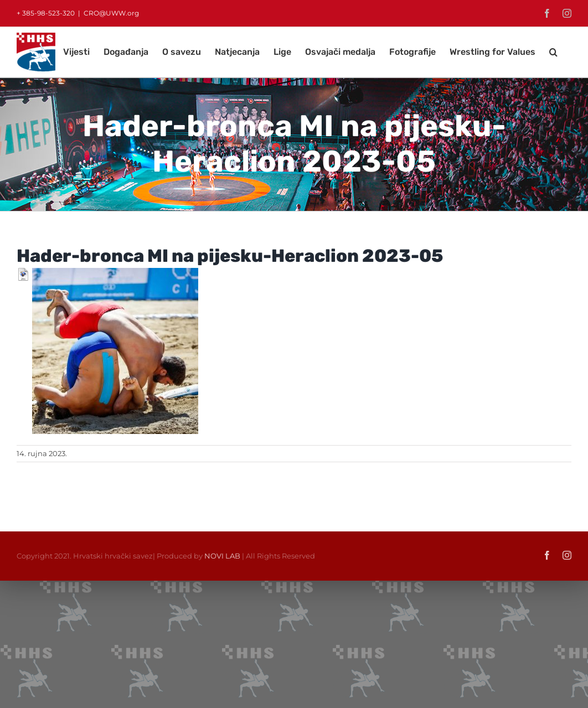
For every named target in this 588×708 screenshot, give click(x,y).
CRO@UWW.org (111, 13)
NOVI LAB (222, 556)
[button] (553, 52)
